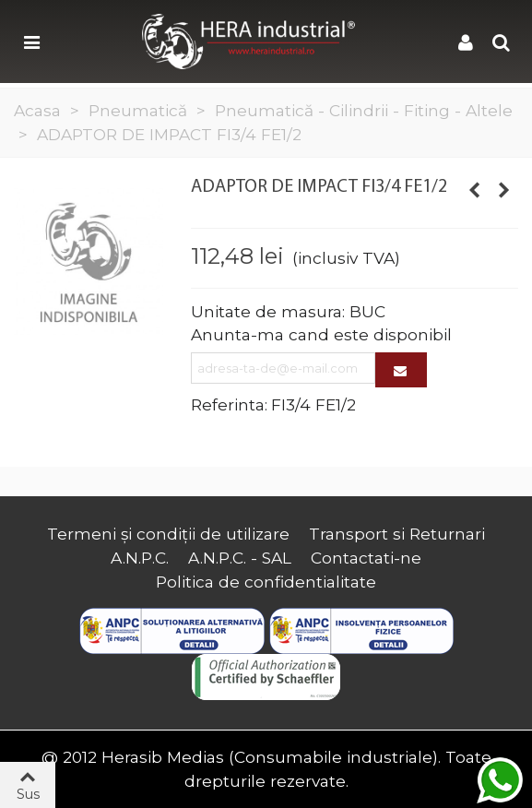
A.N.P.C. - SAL (240, 558)
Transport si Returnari (397, 534)
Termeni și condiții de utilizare (168, 534)
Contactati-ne (366, 558)
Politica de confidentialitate (266, 582)
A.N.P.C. (140, 558)
